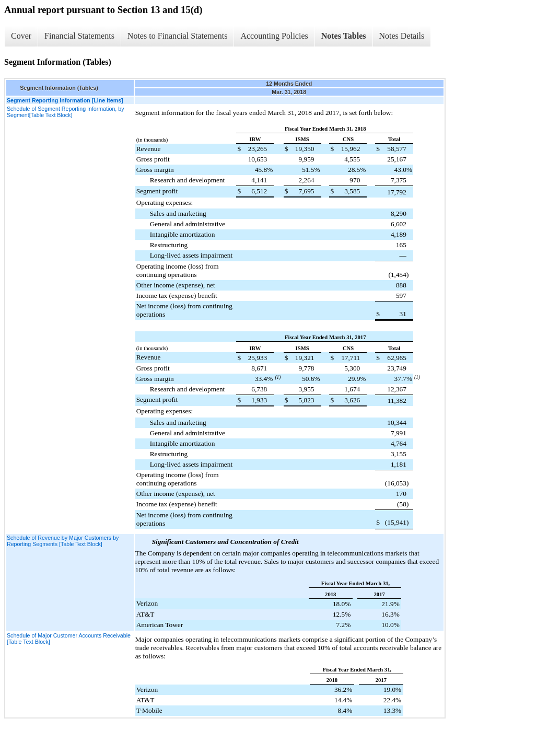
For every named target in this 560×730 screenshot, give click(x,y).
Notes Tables (344, 36)
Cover (21, 36)
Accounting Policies (274, 36)
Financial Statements (79, 36)
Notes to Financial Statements (178, 36)
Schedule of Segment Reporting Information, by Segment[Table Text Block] (66, 112)
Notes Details (402, 36)
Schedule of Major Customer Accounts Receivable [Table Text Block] (69, 639)
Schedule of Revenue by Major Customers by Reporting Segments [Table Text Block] (63, 541)
